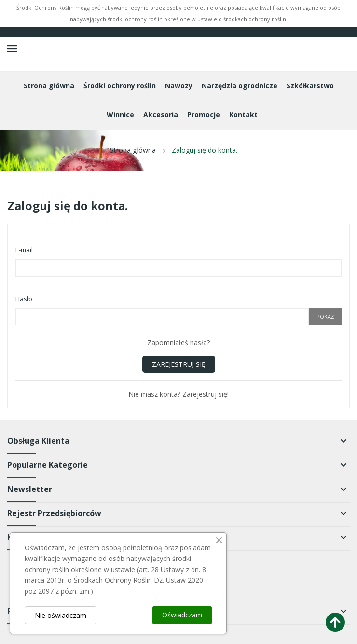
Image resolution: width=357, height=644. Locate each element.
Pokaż (325, 316)
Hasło (24, 299)
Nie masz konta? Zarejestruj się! (178, 394)
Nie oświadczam (61, 615)
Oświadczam (182, 615)
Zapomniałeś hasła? (178, 343)
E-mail (24, 250)
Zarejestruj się (179, 364)
